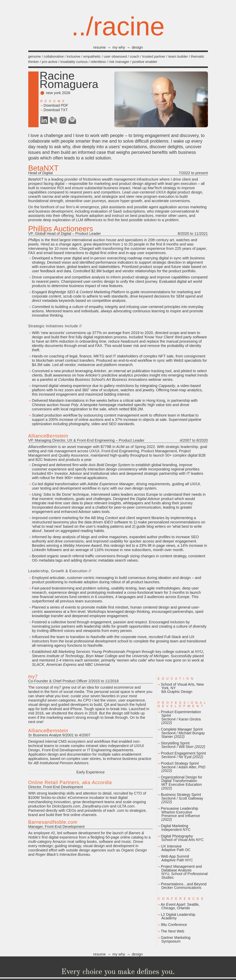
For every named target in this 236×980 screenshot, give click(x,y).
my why (119, 47)
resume (99, 47)
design (137, 47)
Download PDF (56, 105)
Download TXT (55, 110)
